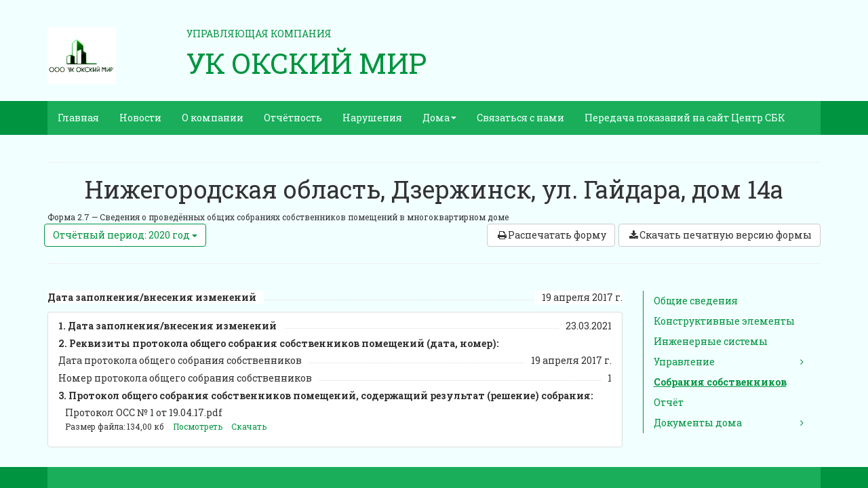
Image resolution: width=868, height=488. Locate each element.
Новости (140, 118)
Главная (78, 118)
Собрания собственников (720, 382)
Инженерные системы (711, 341)
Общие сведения (696, 301)
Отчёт (669, 402)
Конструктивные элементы (724, 321)
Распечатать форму (551, 235)
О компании (213, 118)
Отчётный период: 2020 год (125, 235)
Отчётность (293, 118)
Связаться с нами (520, 118)
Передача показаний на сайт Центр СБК (685, 118)
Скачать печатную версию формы (719, 235)
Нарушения (372, 118)
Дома (439, 118)
